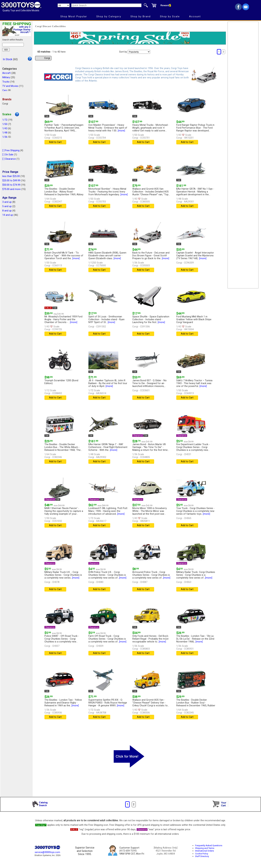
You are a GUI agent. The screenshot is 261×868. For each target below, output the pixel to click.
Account (195, 16)
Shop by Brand (141, 16)
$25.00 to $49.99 (11, 181)
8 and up (7, 211)
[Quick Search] (106, 5)
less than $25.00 (11, 176)
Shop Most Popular (74, 16)
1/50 (5, 124)
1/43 (5, 129)
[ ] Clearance (9, 159)
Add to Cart (55, 142)
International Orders (204, 851)
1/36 (5, 137)
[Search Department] (64, 5)
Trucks (6, 82)
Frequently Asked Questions (209, 845)
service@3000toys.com (47, 852)
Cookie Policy (202, 854)
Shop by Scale (170, 16)
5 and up (7, 206)
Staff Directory (202, 856)
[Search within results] (13, 45)
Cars (5, 90)
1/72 (5, 120)
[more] (121, 131)
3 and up (7, 202)
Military (6, 77)
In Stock (8, 59)
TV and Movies (10, 86)
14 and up (8, 215)
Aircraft (6, 73)
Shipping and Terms (205, 848)
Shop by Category (109, 16)
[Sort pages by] (139, 52)
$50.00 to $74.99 (11, 185)
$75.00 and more (11, 189)
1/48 (5, 133)
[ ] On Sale (8, 155)
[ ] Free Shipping (11, 150)
